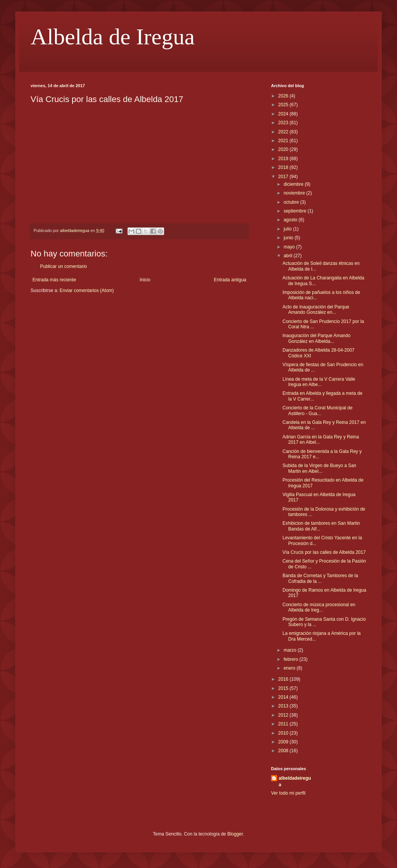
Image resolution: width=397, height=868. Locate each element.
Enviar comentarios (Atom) (87, 290)
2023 (284, 123)
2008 (284, 751)
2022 (284, 132)
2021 (284, 141)
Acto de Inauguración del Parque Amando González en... (316, 310)
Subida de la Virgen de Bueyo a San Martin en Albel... (319, 468)
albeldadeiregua (295, 781)
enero (290, 668)
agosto (291, 220)
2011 (284, 724)
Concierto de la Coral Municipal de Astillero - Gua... (317, 410)
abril (289, 256)
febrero (291, 659)
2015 (284, 688)
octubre (292, 202)
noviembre (295, 193)
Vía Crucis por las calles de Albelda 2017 (324, 552)
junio (289, 238)
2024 (284, 114)
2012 (284, 715)
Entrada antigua (230, 280)
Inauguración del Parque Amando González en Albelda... (316, 338)
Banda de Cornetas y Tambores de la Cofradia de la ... (320, 578)
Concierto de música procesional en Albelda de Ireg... (319, 607)
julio (288, 229)
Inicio (145, 280)
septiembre (296, 211)
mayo (290, 247)
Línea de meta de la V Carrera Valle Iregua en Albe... (319, 382)
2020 (284, 149)
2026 (284, 96)
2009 (284, 742)
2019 (284, 159)
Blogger (235, 834)
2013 (284, 706)
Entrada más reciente (54, 280)
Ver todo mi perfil (288, 793)
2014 (284, 697)
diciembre (294, 184)
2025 (284, 105)
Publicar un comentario (64, 266)
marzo (291, 650)
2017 (284, 177)
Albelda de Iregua (113, 37)
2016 (284, 679)
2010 (284, 733)
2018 (284, 167)
